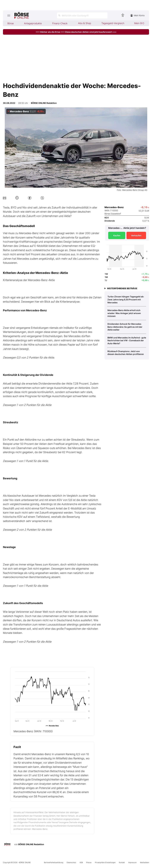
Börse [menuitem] (11, 23)
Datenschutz (71, 862)
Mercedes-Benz (33, 731)
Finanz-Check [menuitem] (60, 23)
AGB (81, 862)
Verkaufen (136, 235)
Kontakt (122, 862)
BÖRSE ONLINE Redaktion (31, 844)
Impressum (132, 862)
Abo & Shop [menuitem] (85, 23)
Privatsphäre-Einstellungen (105, 862)
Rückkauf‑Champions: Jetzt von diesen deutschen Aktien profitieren (126, 353)
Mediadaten (145, 862)
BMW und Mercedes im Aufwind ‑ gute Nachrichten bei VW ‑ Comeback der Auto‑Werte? (127, 340)
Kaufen (117, 235)
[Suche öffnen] (82, 15)
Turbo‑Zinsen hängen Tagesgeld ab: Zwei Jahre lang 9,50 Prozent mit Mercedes (126, 299)
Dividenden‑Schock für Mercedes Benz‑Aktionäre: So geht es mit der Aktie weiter (125, 327)
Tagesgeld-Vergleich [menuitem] (113, 23)
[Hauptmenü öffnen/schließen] (9, 15)
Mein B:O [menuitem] (139, 23)
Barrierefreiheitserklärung (54, 862)
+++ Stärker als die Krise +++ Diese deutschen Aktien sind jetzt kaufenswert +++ (76, 32)
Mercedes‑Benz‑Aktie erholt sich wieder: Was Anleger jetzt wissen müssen (124, 313)
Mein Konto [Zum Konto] (137, 15)
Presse (89, 862)
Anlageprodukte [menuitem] (33, 23)
